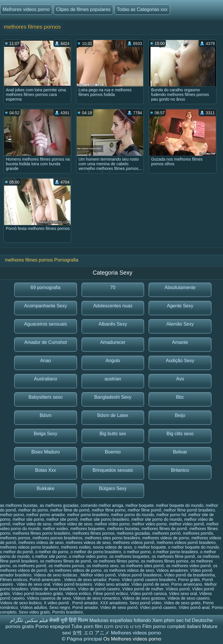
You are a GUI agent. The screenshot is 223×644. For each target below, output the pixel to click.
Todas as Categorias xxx (142, 9)
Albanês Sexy (113, 324)
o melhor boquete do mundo (194, 547)
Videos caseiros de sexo (49, 598)
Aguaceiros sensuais (46, 324)
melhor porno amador (45, 515)
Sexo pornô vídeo (146, 603)
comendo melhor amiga (102, 505)
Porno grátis (189, 580)
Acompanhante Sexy (46, 306)
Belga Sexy (45, 434)
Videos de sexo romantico (97, 598)
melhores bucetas (123, 529)
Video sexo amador (112, 584)
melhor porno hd (171, 515)
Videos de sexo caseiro (189, 598)
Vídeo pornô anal (194, 607)
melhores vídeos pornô (134, 543)
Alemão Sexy (180, 324)
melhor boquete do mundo (180, 505)
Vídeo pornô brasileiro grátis (38, 594)
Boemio (113, 452)
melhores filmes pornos (94, 533)
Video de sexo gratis (182, 603)
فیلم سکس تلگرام (29, 620)
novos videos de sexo (113, 547)
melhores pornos (15, 538)
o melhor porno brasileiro (176, 552)
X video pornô (57, 603)
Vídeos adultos (34, 607)
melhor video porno (150, 524)
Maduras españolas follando (120, 620)
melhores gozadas (133, 533)
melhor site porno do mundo (157, 519)
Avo (180, 379)
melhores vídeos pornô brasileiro (186, 543)
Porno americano (187, 584)
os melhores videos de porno (75, 570)
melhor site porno (28, 519)
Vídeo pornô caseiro (158, 607)
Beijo (180, 415)
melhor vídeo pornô (187, 524)
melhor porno (12, 515)
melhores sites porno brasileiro (113, 538)
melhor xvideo (55, 529)
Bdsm (45, 415)
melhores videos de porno (166, 538)
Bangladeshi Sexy (113, 397)
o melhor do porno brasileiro (96, 552)
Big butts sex (113, 434)
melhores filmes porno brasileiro (42, 533)
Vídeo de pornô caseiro (99, 589)
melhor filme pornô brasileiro (189, 510)
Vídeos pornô (178, 589)
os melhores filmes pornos (165, 561)
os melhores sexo (102, 566)
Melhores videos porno (26, 9)
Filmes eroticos (14, 580)
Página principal (85, 639)
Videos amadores (172, 570)
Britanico (180, 470)
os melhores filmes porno (116, 561)
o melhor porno (137, 552)
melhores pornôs (198, 533)
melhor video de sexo (32, 524)
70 (113, 287)
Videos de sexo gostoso (144, 598)
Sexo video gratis (34, 612)
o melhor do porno (52, 552)
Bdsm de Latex (113, 415)
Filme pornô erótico (111, 594)
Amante (180, 342)
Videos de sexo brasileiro (53, 589)
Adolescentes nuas (113, 306)
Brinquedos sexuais (113, 470)
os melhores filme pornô (173, 556)
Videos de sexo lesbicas (56, 575)
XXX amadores (114, 603)
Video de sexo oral (33, 584)
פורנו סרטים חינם (122, 626)
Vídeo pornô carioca (149, 594)
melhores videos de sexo (88, 543)
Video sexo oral (183, 594)
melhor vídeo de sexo (73, 524)
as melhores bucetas (19, 505)
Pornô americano (46, 580)
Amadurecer (113, 342)
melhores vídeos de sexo (41, 543)
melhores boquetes (88, 529)
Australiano (46, 379)
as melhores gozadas (59, 505)
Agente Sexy (180, 306)
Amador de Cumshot (45, 342)
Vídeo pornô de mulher (143, 589)
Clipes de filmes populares (83, 9)
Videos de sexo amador (85, 580)
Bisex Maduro (46, 452)
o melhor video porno (88, 556)
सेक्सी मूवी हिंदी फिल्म (68, 620)
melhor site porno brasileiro (105, 519)
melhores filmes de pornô (164, 529)
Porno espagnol (53, 626)
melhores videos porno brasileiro (29, 547)
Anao (45, 361)
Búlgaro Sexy (113, 488)
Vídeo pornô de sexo (150, 584)
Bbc (180, 397)
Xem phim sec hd (171, 620)
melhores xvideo (76, 547)
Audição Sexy (180, 361)
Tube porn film (87, 626)
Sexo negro (60, 607)
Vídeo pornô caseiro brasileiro (149, 580)
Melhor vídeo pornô (98, 575)
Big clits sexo (180, 434)
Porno (114, 580)
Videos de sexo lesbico (21, 603)
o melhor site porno (49, 556)
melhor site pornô (62, 519)
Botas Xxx (46, 470)
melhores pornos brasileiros (57, 538)
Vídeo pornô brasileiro (72, 584)
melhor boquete (140, 505)
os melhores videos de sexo (129, 570)
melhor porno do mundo (133, 515)
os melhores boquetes (130, 556)
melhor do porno (33, 510)
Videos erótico (78, 594)
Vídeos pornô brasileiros (140, 575)
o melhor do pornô (17, 552)
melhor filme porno (109, 510)
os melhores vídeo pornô (188, 566)
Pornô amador (85, 603)
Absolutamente (180, 287)
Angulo (113, 361)
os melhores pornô (30, 566)
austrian (113, 379)
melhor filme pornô (145, 510)
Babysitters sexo (45, 397)
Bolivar (180, 452)
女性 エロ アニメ (91, 633)
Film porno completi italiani (171, 626)
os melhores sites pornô (142, 566)
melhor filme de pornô (70, 510)
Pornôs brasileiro (68, 612)
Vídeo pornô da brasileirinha (189, 575)
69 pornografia (45, 287)
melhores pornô (167, 533)
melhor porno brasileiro (88, 515)
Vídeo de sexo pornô (119, 607)
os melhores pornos (66, 566)
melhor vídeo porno (112, 524)
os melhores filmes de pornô (66, 561)
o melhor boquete (150, 547)
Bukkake (45, 488)
